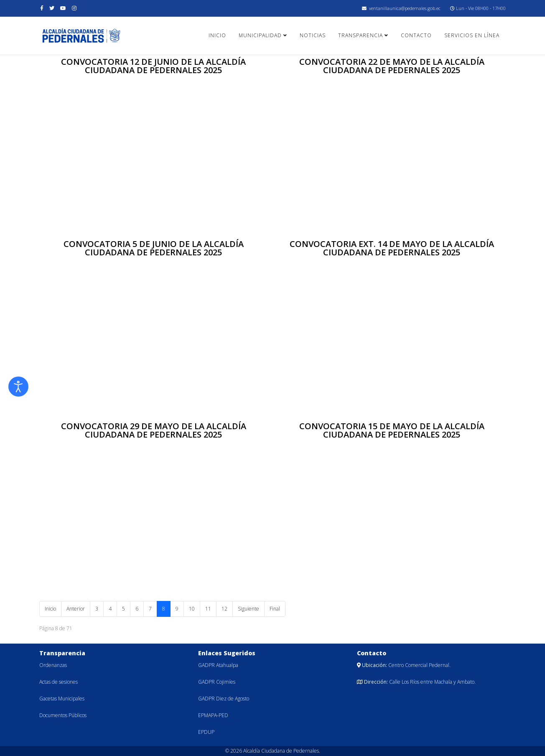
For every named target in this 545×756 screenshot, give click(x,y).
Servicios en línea (472, 35)
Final (275, 609)
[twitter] (52, 8)
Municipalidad (260, 35)
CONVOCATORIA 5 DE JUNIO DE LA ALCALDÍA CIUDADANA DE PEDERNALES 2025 (154, 248)
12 (224, 609)
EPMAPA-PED (213, 715)
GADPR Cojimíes (217, 682)
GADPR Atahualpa (218, 665)
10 (192, 609)
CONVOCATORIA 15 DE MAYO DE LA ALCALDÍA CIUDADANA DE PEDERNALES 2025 (392, 430)
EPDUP (206, 732)
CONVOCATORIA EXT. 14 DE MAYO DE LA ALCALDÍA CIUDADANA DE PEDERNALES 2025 (392, 248)
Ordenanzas (53, 665)
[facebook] (42, 8)
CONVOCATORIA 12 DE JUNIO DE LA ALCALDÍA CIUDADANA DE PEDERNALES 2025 (153, 66)
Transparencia (360, 35)
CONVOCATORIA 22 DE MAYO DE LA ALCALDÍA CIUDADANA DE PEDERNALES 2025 (392, 66)
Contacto (416, 35)
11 (208, 609)
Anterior (76, 609)
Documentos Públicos (63, 715)
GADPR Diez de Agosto (224, 699)
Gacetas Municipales (62, 699)
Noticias (313, 35)
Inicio (217, 35)
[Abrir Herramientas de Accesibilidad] (18, 387)
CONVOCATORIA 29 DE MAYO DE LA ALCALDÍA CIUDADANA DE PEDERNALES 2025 (154, 430)
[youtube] (63, 8)
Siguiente (248, 609)
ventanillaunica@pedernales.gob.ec (405, 8)
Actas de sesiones (59, 682)
